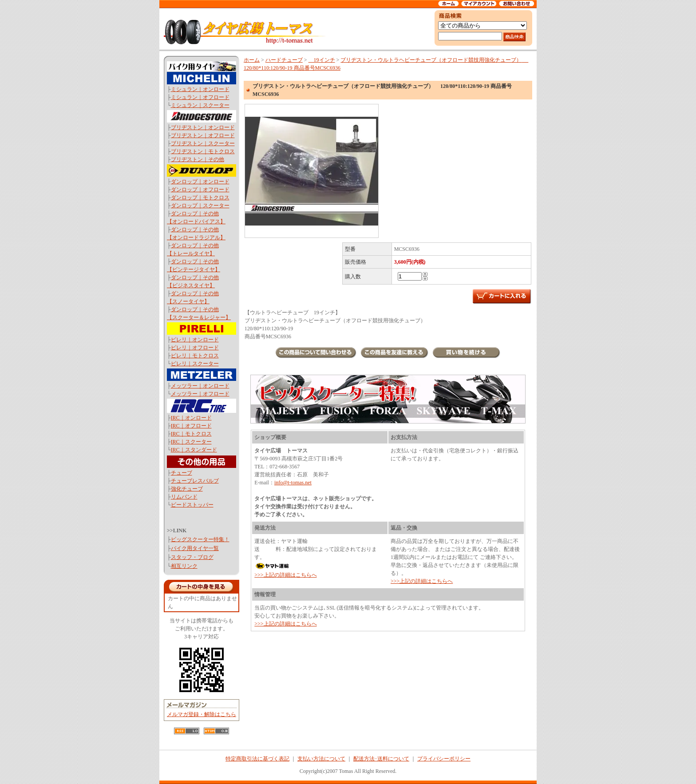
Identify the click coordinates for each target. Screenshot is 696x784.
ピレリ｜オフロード (195, 348)
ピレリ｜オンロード (195, 340)
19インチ (322, 60)
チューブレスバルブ (195, 481)
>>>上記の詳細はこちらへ (285, 575)
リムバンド (184, 497)
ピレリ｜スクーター (195, 364)
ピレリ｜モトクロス (195, 356)
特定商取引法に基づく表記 (257, 759)
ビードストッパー (192, 505)
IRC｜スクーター (191, 442)
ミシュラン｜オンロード (200, 89)
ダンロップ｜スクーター (200, 206)
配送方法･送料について (381, 759)
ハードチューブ (284, 60)
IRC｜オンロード (191, 418)
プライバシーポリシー (444, 759)
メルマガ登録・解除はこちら (202, 714)
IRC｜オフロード (191, 426)
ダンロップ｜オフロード (200, 190)
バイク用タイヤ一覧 (195, 548)
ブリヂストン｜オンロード (203, 127)
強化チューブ (187, 489)
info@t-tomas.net (293, 483)
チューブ (182, 473)
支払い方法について (321, 759)
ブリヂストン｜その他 (198, 159)
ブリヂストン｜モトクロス (203, 151)
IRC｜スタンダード (194, 450)
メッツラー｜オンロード (200, 386)
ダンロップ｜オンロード (200, 182)
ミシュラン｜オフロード (200, 97)
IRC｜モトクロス (191, 434)
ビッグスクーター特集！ (200, 539)
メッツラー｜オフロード (200, 394)
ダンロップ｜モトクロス (200, 198)
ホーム (252, 60)
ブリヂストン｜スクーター (203, 143)
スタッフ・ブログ (192, 557)
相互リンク (184, 566)
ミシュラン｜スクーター (200, 105)
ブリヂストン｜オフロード (203, 135)
